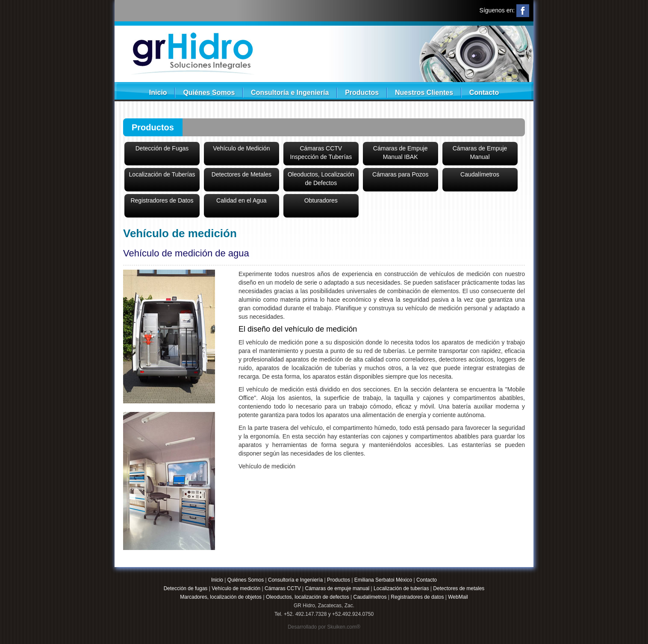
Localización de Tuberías (162, 174)
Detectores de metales (459, 588)
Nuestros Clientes (424, 93)
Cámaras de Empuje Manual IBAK (401, 153)
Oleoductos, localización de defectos (308, 597)
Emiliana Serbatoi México (383, 580)
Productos (362, 93)
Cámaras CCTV (283, 588)
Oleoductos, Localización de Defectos (321, 179)
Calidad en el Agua (242, 200)
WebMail (458, 597)
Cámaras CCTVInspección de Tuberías (321, 153)
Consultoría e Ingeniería (290, 93)
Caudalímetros (480, 174)
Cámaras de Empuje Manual (480, 153)
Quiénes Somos (209, 93)
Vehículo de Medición (241, 148)
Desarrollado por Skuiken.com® (324, 627)
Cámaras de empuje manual (337, 588)
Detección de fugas (186, 588)
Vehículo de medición (236, 588)
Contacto (484, 93)
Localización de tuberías (401, 588)
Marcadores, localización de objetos (221, 597)
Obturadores (321, 200)
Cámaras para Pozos (401, 174)
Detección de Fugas (162, 148)
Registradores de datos (417, 597)
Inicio (158, 93)
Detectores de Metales (242, 174)
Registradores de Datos (162, 200)
